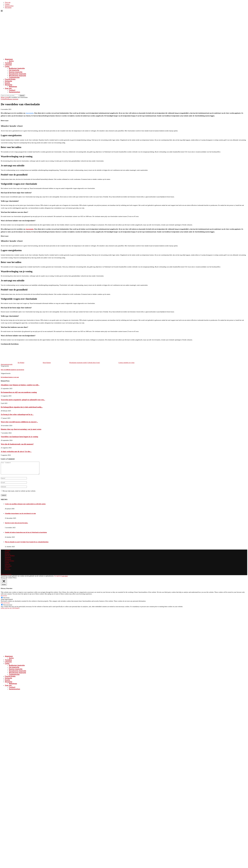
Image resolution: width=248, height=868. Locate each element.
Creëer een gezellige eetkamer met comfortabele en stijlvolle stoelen (25, 506)
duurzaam (4, 364)
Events (7, 83)
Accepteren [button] (58, 578)
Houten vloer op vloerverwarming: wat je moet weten (21, 429)
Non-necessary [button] (5, 605)
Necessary (6, 600)
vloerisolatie (30, 113)
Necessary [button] (4, 598)
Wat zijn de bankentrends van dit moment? (17, 444)
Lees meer (65, 578)
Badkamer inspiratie (17, 68)
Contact (7, 4)
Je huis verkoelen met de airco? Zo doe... (16, 451)
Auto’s (11, 61)
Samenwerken (9, 6)
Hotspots (8, 81)
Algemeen (9, 59)
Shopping (9, 85)
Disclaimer (8, 7)
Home (3, 97)
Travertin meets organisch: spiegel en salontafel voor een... (23, 400)
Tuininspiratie (14, 77)
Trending (8, 63)
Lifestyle (8, 65)
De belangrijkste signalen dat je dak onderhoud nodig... (22, 407)
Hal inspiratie (14, 70)
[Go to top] (6, 577)
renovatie (10, 364)
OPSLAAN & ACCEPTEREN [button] (10, 611)
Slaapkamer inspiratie (18, 74)
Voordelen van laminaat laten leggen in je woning (19, 437)
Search (22, 96)
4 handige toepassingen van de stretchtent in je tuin (20, 516)
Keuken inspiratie (16, 72)
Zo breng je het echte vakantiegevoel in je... (17, 414)
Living (7, 67)
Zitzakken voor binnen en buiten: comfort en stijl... (20, 385)
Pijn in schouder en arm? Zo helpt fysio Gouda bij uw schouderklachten (27, 544)
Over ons (8, 2)
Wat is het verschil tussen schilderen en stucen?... (19, 422)
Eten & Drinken (10, 558)
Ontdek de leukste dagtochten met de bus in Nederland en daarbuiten (26, 535)
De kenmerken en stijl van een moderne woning (19, 392)
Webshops (13, 87)
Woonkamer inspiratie (17, 76)
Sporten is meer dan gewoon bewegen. (17, 525)
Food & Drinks (10, 79)
